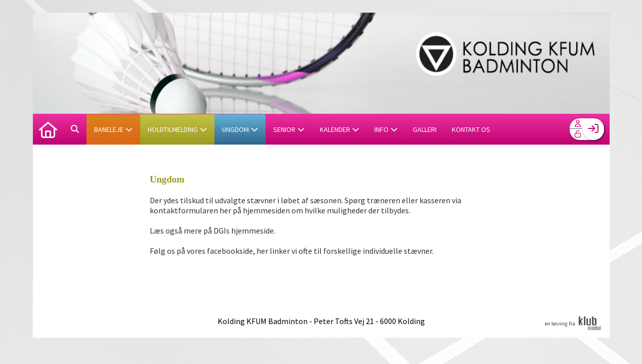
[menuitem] (48, 129)
